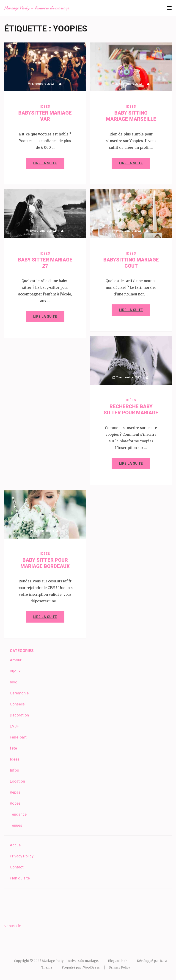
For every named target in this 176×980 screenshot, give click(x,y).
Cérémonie (19, 693)
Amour (16, 660)
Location (17, 781)
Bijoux (15, 671)
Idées (45, 107)
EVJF (14, 726)
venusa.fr (12, 926)
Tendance (18, 814)
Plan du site (20, 878)
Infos (14, 770)
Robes (15, 803)
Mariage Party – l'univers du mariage (37, 8)
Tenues (16, 825)
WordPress (91, 967)
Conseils (17, 704)
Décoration (19, 715)
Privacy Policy (22, 856)
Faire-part (18, 737)
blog (14, 682)
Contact (17, 867)
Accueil (16, 845)
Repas (15, 792)
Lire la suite (45, 163)
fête (13, 748)
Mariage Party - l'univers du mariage (70, 961)
